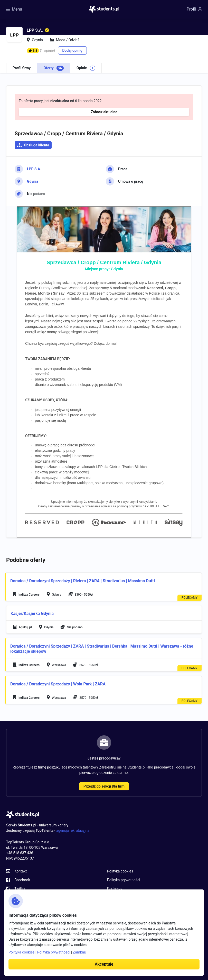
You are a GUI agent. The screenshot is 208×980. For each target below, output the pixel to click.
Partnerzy (115, 889)
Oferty (54, 68)
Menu (14, 9)
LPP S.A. (34, 169)
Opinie (86, 68)
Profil (194, 9)
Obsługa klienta (36, 145)
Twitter (20, 889)
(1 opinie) (47, 50)
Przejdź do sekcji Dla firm (104, 786)
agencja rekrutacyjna (73, 831)
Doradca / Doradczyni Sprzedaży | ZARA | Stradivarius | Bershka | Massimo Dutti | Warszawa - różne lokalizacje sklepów (102, 649)
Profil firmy (22, 68)
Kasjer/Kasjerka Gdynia (32, 613)
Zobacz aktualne (104, 112)
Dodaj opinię (72, 50)
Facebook (22, 880)
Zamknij (79, 952)
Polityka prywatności (124, 880)
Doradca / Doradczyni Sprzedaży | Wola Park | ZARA (58, 684)
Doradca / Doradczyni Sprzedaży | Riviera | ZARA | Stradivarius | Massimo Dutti (83, 581)
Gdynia (33, 181)
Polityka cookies (120, 871)
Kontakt (21, 871)
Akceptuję (104, 964)
